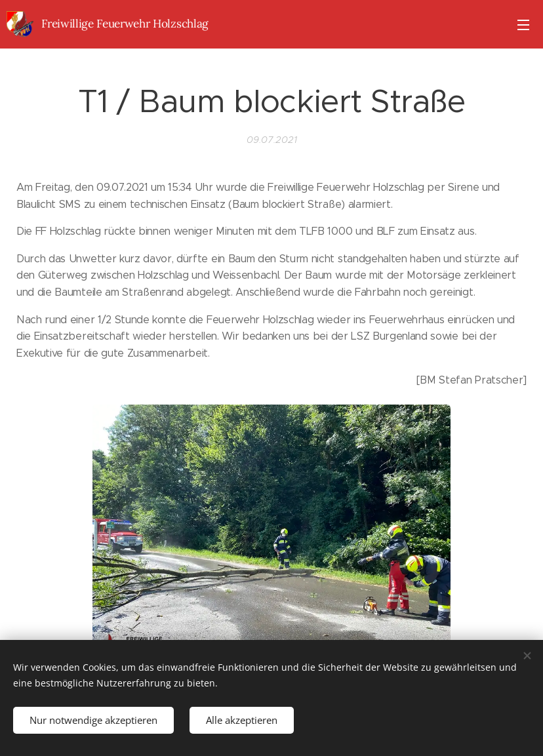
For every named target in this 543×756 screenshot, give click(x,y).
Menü (523, 25)
